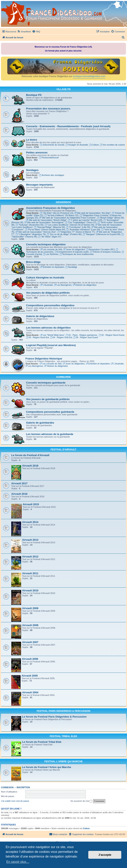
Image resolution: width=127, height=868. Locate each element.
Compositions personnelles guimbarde (50, 412)
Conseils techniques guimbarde (46, 383)
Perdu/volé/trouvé (49, 158)
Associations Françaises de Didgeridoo (50, 208)
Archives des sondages (52, 175)
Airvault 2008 (30, 625)
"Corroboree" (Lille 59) (78, 227)
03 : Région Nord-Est (38, 337)
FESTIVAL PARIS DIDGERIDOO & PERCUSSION (63, 711)
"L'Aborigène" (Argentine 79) (31, 234)
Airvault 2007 (30, 642)
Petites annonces (37, 153)
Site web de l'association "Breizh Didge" (47, 220)
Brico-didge (33, 262)
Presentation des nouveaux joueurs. (48, 109)
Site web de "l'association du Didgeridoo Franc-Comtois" (68, 218)
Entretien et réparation (52, 267)
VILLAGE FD (63, 89)
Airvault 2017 (19, 483)
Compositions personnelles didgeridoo (50, 305)
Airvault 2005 (30, 676)
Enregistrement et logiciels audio (72, 252)
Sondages (32, 170)
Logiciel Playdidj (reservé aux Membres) (51, 345)
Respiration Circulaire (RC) (101, 249)
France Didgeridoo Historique (44, 359)
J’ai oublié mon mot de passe (15, 801)
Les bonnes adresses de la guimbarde (50, 434)
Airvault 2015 (31, 504)
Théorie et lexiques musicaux (105, 252)
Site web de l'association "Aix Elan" (92, 213)
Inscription (23, 787)
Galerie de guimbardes (40, 423)
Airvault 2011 (30, 573)
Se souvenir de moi (81, 801)
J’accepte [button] (105, 855)
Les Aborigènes (63, 285)
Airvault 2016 (19, 494)
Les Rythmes (51, 254)
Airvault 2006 (30, 659)
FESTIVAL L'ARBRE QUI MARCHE (64, 762)
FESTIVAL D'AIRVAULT (63, 450)
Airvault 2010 (30, 590)
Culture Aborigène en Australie (45, 278)
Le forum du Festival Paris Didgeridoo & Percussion (54, 717)
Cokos (86, 828)
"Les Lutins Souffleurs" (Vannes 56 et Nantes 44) (69, 225)
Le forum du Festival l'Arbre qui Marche (47, 767)
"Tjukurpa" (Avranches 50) (30, 225)
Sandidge (71, 267)
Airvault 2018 (30, 466)
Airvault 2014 (30, 522)
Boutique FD (34, 95)
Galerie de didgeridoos (40, 316)
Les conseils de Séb (51, 249)
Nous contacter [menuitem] (58, 834)
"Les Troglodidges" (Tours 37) (81, 222)
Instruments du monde (52, 145)
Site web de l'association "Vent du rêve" (36, 232)
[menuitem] (24, 32)
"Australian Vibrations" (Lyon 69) (83, 230)
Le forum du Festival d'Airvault (30, 455)
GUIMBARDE (64, 377)
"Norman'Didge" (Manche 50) (49, 227)
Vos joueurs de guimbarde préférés (48, 399)
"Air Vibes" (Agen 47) (50, 237)
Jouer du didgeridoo (74, 249)
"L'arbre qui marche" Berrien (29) (85, 220)
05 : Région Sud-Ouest (86, 337)
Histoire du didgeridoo (85, 285)
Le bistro (32, 140)
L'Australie (47, 285)
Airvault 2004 (30, 692)
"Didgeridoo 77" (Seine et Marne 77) (76, 232)
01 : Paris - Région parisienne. (82, 335)
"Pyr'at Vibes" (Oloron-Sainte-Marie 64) (45, 230)
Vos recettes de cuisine (112, 145)
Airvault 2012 (30, 557)
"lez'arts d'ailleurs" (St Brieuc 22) (61, 215)
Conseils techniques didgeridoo (46, 244)
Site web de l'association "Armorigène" (44, 222)
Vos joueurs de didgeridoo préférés (48, 293)
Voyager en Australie (77, 145)
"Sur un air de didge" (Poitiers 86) (64, 234)
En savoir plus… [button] (18, 862)
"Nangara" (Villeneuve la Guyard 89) (102, 234)
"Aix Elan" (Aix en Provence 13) (57, 213)
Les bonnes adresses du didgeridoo (48, 328)
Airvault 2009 (30, 608)
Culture (94, 145)
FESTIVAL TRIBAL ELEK (63, 736)
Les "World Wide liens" (53, 335)
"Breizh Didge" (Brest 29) (111, 218)
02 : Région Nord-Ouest (111, 335)
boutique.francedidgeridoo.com (89, 76)
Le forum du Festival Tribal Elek (42, 742)
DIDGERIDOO (63, 202)
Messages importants (39, 185)
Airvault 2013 (30, 540)
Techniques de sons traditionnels (77, 254)
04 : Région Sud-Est (61, 337)
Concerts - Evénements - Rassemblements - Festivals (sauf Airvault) (68, 126)
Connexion (7, 787)
